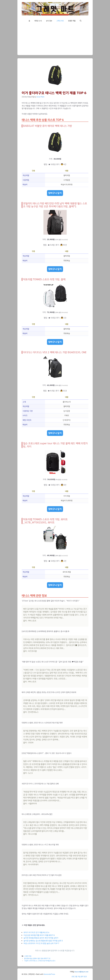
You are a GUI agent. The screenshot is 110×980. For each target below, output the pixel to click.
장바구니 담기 (55, 193)
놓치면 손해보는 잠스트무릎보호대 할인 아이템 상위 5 (43, 941)
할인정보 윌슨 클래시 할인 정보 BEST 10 (37, 958)
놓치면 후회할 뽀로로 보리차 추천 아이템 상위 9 (41, 938)
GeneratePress (49, 974)
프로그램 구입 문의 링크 (79, 977)
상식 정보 (49, 21)
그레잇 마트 (60, 21)
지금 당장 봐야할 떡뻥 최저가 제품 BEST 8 (39, 935)
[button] (81, 21)
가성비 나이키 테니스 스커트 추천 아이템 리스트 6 (40, 961)
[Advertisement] (55, 40)
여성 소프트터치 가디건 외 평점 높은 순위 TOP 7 (41, 943)
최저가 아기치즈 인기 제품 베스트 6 (36, 932)
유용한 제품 (72, 21)
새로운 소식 (38, 21)
